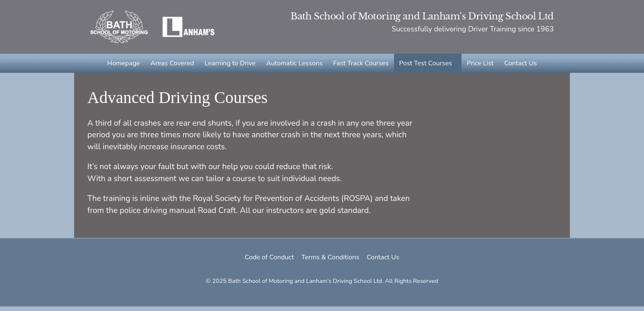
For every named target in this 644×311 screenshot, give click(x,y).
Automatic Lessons (295, 65)
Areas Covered (174, 65)
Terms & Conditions (330, 261)
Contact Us (518, 65)
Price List (479, 65)
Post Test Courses (425, 65)
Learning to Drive (231, 65)
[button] (427, 65)
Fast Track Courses (360, 65)
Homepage (126, 65)
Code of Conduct (267, 261)
